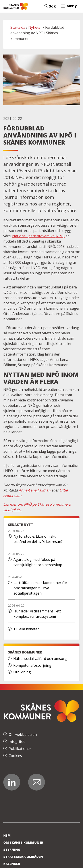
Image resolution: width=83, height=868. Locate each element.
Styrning (12, 850)
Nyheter (35, 27)
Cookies (15, 756)
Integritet (17, 742)
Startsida (18, 27)
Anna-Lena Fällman (35, 490)
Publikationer (20, 749)
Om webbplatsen (23, 734)
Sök (50, 6)
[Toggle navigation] (69, 6)
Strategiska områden (23, 857)
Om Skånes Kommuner (23, 843)
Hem (7, 835)
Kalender (12, 864)
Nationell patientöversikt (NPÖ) (38, 236)
